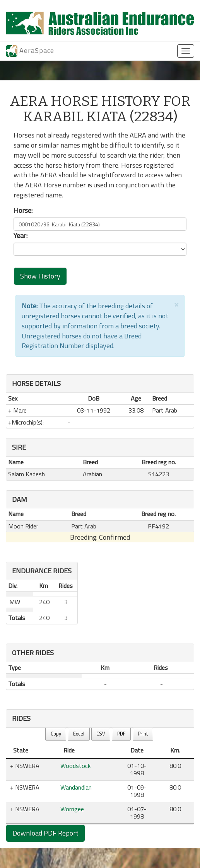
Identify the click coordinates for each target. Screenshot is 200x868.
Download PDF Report (45, 833)
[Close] (176, 304)
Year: (21, 236)
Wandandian (76, 787)
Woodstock (75, 766)
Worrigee (72, 809)
